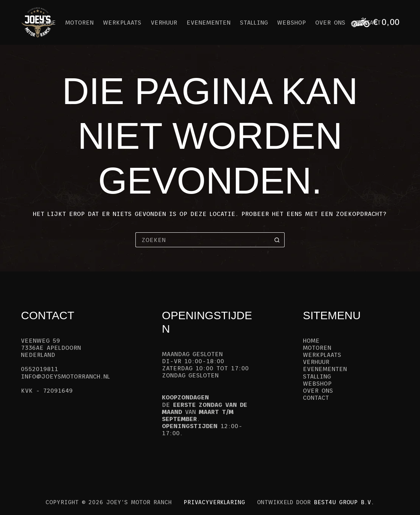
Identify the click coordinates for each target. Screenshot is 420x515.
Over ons (330, 22)
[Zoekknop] (277, 240)
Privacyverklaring (214, 502)
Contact (316, 398)
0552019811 (40, 369)
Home (48, 22)
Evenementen (209, 22)
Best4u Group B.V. (344, 502)
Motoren (79, 22)
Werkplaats (122, 22)
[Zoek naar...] (203, 240)
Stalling (254, 22)
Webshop (292, 22)
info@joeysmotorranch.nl (65, 376)
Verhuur (164, 22)
